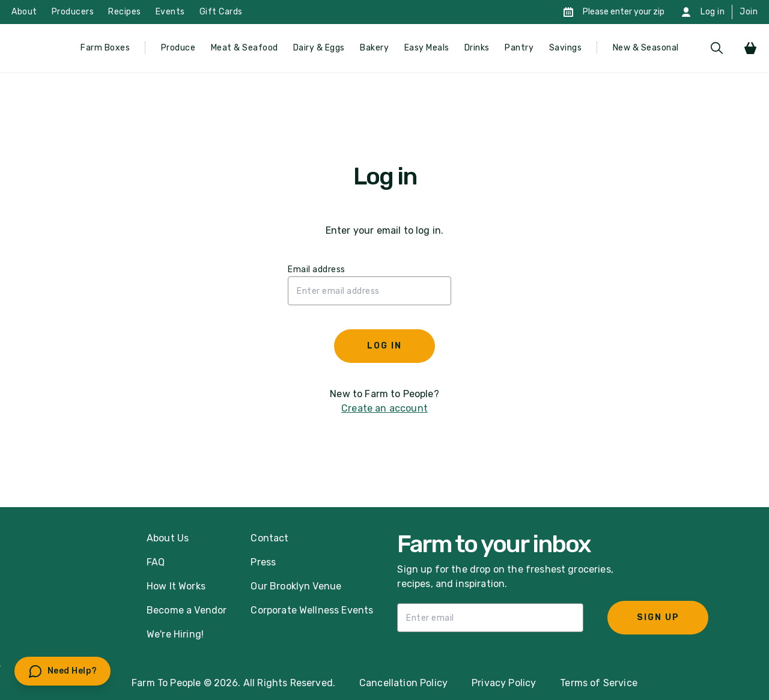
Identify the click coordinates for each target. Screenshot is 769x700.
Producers (73, 12)
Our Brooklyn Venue (296, 586)
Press (263, 562)
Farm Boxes (105, 48)
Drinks (477, 48)
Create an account (384, 408)
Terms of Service (599, 683)
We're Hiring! (175, 634)
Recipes (125, 12)
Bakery (374, 48)
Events (170, 12)
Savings (566, 48)
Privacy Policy (504, 683)
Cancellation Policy (403, 683)
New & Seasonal (646, 48)
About (24, 12)
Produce (178, 48)
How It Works (176, 586)
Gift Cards (221, 12)
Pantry (519, 48)
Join (749, 12)
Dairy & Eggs (319, 48)
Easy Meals (427, 48)
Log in (713, 12)
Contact (269, 538)
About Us (168, 538)
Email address (317, 269)
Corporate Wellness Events (312, 610)
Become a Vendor (187, 610)
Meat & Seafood (245, 48)
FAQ (156, 562)
